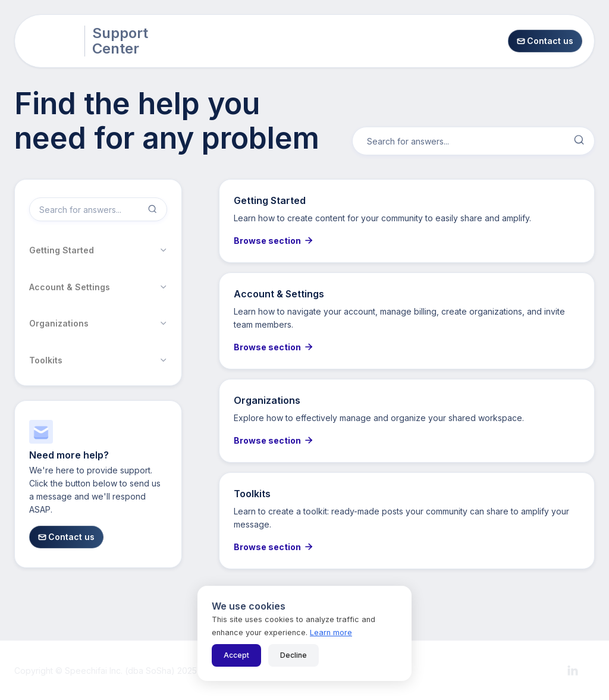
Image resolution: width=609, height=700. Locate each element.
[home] (52, 41)
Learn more (331, 632)
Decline (293, 655)
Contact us (545, 41)
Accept (236, 655)
